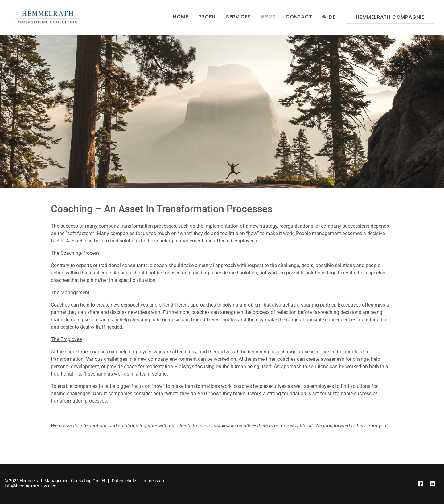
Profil (207, 17)
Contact (299, 17)
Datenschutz (124, 481)
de (329, 17)
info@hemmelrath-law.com (31, 486)
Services (238, 17)
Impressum (153, 481)
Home (181, 17)
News (268, 17)
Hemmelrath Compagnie (390, 17)
